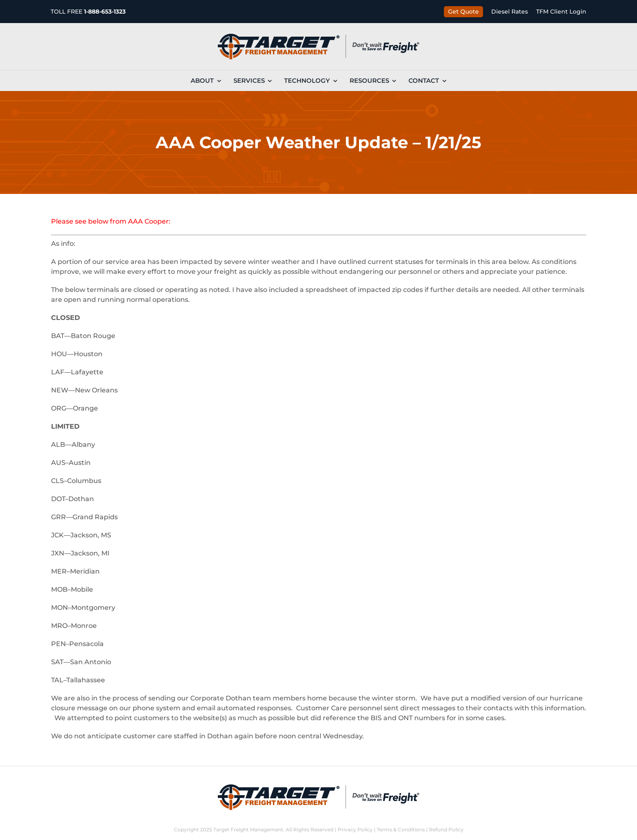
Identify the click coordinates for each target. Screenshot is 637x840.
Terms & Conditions (401, 829)
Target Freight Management (248, 829)
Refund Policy (446, 829)
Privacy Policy (355, 829)
